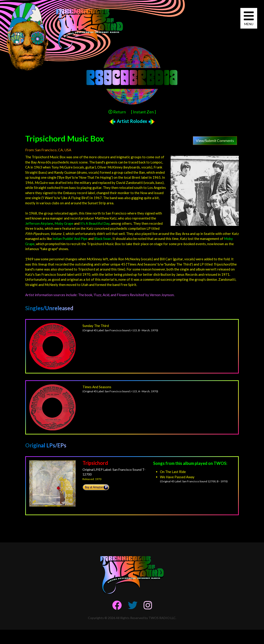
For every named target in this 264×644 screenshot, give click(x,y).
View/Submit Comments (215, 140)
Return (117, 112)
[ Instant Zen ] (143, 112)
